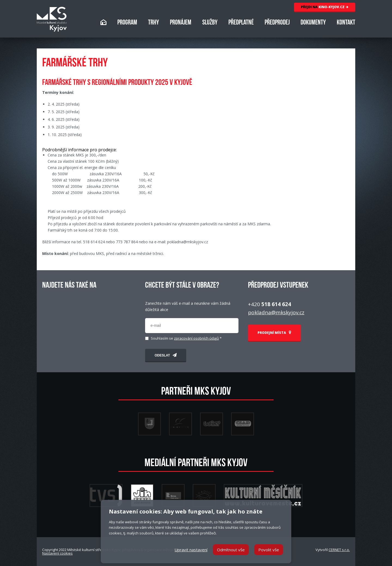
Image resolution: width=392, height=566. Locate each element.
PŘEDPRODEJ (277, 23)
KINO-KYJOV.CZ (325, 7)
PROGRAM (127, 23)
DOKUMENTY (313, 23)
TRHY (154, 23)
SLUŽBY (210, 23)
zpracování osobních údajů (196, 338)
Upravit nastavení (191, 550)
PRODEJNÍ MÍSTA (274, 333)
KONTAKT (346, 23)
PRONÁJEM (181, 23)
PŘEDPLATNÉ (241, 23)
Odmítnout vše (231, 550)
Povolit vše (269, 550)
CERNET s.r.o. (339, 550)
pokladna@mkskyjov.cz (276, 312)
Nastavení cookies (57, 553)
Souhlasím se (186, 338)
